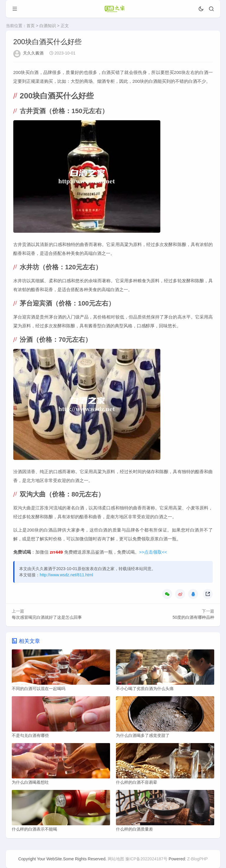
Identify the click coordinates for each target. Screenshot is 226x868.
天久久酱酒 (33, 53)
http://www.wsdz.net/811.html (66, 575)
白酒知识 (48, 26)
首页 (31, 26)
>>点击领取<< (153, 552)
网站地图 (116, 859)
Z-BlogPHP (197, 859)
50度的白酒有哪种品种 (193, 617)
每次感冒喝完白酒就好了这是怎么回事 (47, 617)
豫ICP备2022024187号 (146, 859)
